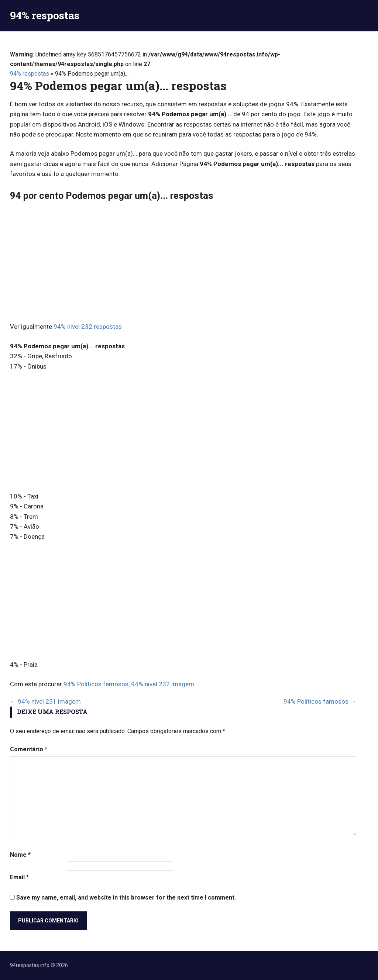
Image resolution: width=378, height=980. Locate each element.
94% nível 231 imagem (49, 701)
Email (19, 877)
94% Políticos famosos (96, 684)
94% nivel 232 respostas (88, 327)
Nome (20, 855)
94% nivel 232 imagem (163, 684)
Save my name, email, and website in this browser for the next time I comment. (126, 898)
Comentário (29, 749)
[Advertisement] (183, 263)
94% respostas (45, 15)
